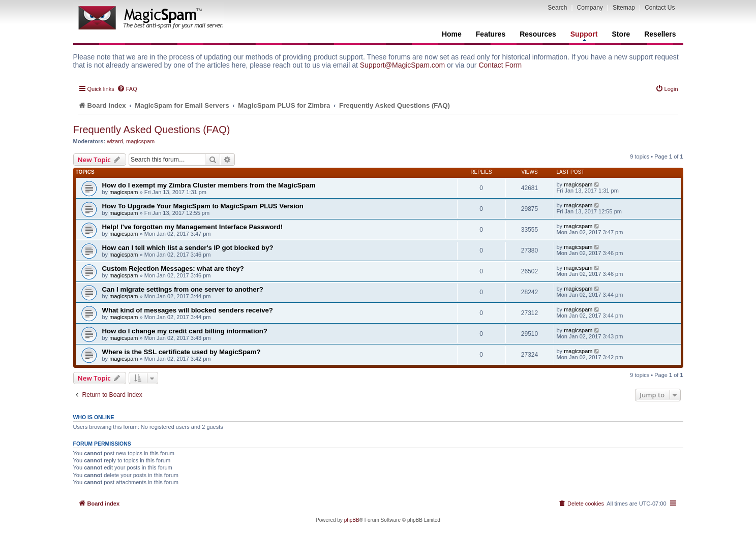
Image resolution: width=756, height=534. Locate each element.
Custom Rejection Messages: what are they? (173, 269)
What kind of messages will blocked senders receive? (188, 310)
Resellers (660, 34)
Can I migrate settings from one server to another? (183, 289)
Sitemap (624, 8)
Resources (538, 34)
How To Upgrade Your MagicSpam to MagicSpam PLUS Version (203, 206)
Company (590, 8)
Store (621, 34)
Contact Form (500, 65)
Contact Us (660, 8)
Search (557, 8)
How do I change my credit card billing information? (185, 331)
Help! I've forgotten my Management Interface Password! (193, 227)
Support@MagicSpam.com (403, 65)
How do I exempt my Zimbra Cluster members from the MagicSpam (209, 185)
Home (452, 34)
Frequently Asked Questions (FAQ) (152, 130)
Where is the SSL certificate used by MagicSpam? (182, 352)
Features (491, 34)
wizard (115, 141)
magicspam (140, 141)
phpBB (352, 520)
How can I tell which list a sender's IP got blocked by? (188, 248)
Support (584, 36)
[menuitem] (127, 89)
